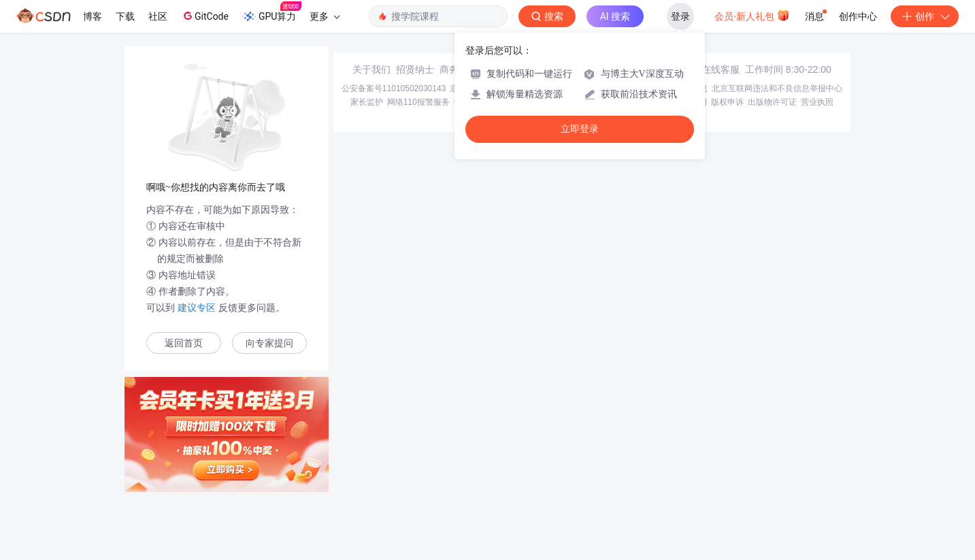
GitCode (205, 16)
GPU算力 (272, 12)
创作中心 (858, 16)
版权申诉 (727, 102)
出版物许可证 (772, 102)
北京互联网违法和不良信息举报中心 (777, 88)
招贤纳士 (415, 69)
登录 (680, 16)
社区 (158, 16)
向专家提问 (269, 343)
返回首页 (184, 343)
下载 (125, 16)
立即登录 (580, 129)
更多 (325, 16)
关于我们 (371, 69)
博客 (93, 16)
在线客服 (721, 69)
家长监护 (367, 102)
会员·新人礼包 (752, 15)
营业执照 (817, 102)
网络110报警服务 (418, 102)
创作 (925, 16)
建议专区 (197, 308)
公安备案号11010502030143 (394, 88)
